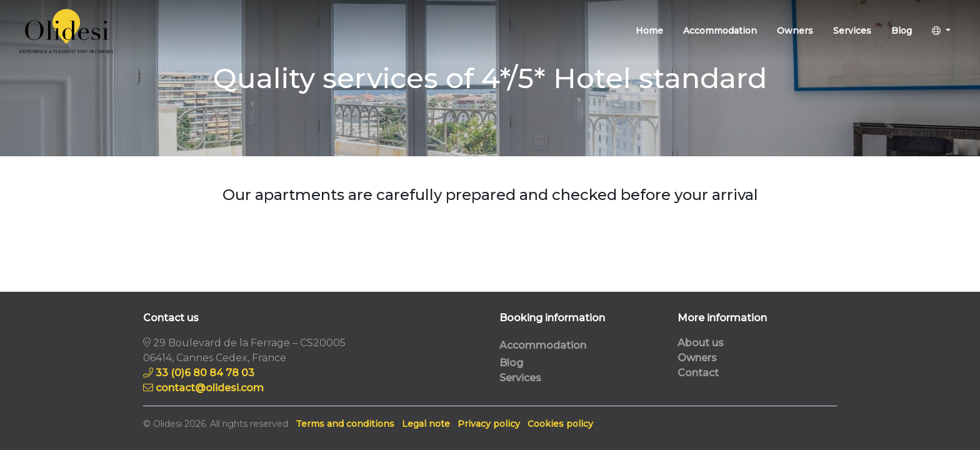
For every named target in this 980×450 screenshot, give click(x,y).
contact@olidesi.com (210, 388)
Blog (902, 31)
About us (701, 343)
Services (852, 31)
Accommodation (720, 31)
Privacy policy (489, 424)
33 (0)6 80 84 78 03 (205, 373)
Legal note (426, 424)
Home (649, 31)
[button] (941, 31)
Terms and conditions (345, 424)
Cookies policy (560, 424)
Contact (698, 373)
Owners (795, 31)
